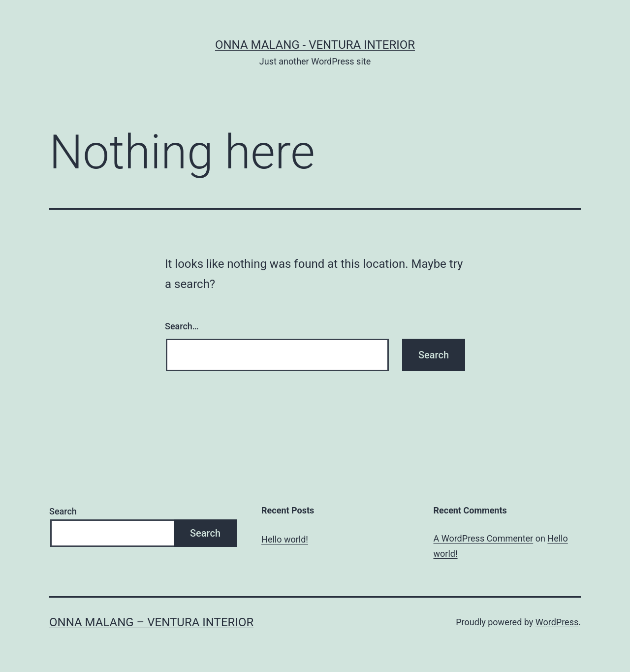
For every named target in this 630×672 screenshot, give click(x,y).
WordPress (557, 622)
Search (63, 511)
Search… (182, 326)
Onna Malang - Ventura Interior (315, 45)
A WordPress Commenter (484, 538)
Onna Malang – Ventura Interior (151, 622)
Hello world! (285, 539)
